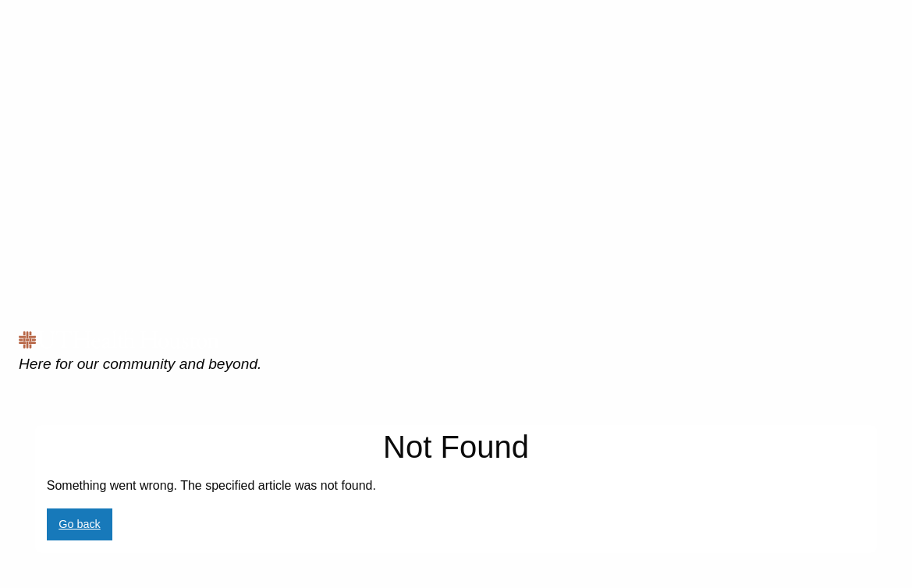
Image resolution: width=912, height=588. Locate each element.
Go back (80, 524)
